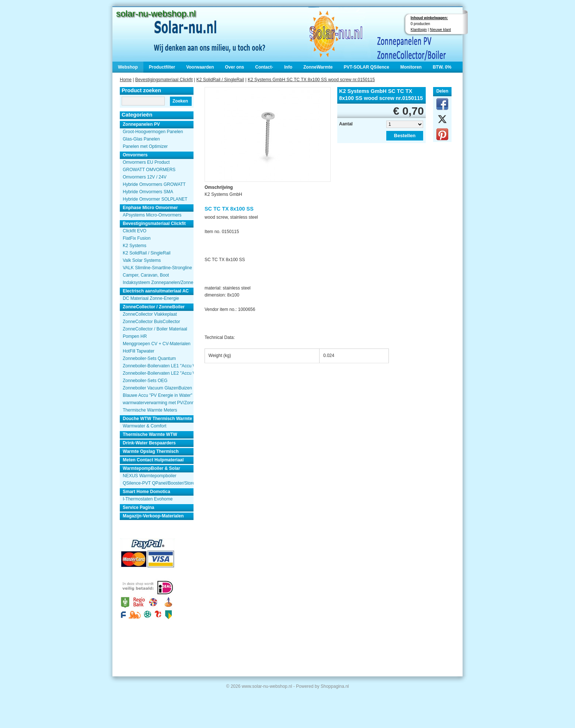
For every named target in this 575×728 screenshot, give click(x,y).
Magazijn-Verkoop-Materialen (153, 516)
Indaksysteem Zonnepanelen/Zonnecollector (158, 282)
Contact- (264, 67)
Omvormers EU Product (146, 162)
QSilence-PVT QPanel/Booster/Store (158, 483)
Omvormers (135, 155)
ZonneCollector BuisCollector (151, 322)
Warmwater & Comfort (144, 426)
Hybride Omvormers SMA (148, 192)
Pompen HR (135, 336)
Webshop (128, 67)
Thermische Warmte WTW (150, 434)
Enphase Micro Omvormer (150, 208)
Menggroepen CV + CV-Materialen (157, 344)
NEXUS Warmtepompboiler (150, 476)
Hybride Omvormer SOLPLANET (155, 199)
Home (126, 80)
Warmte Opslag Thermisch (151, 451)
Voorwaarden (200, 67)
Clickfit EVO (135, 231)
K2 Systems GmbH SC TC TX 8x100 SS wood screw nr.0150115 (311, 80)
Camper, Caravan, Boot (146, 275)
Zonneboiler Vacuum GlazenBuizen (157, 388)
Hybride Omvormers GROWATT (154, 184)
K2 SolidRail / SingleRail (220, 80)
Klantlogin (419, 30)
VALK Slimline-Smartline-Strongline (157, 268)
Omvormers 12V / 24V (145, 177)
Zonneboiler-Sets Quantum (149, 358)
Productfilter (162, 67)
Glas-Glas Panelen (141, 139)
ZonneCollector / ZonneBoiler (154, 307)
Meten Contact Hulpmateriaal (153, 460)
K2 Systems (135, 246)
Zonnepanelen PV (141, 124)
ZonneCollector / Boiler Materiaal (155, 329)
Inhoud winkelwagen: (429, 18)
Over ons (234, 67)
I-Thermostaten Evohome (148, 499)
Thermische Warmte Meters (150, 410)
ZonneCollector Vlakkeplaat (150, 314)
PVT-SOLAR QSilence (367, 67)
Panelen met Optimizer (145, 146)
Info (288, 67)
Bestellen (405, 136)
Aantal (346, 124)
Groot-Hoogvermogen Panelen (153, 132)
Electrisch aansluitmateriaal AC (156, 291)
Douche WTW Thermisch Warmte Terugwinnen (158, 419)
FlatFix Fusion (137, 238)
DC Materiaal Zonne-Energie (151, 298)
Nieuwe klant (440, 30)
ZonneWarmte (318, 67)
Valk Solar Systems (142, 260)
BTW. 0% (442, 67)
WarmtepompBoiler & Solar (151, 468)
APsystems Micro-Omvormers (152, 215)
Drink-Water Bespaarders (149, 443)
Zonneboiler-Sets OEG (145, 381)
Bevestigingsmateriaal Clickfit (164, 80)
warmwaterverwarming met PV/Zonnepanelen (158, 403)
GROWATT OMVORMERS (149, 170)
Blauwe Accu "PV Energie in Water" (158, 395)
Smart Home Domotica (147, 492)
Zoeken (180, 101)
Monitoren (411, 67)
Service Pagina (138, 507)
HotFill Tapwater (139, 351)
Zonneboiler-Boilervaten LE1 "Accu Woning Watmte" (158, 366)
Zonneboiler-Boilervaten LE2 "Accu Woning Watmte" (158, 373)
